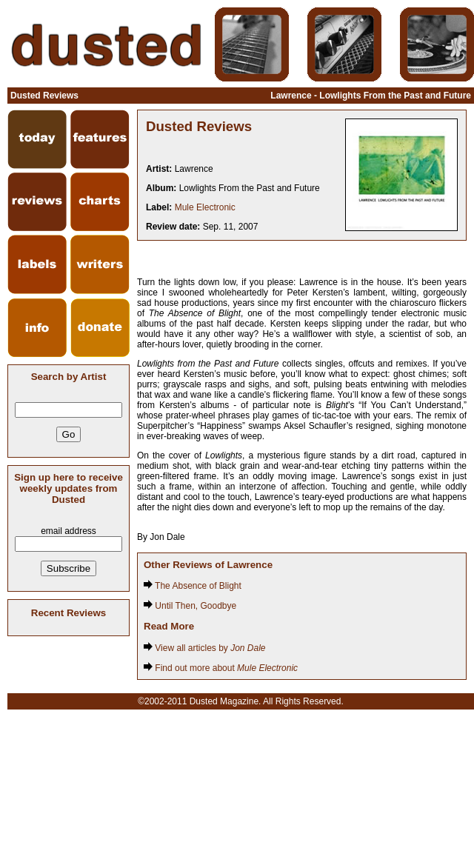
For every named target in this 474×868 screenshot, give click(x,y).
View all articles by (205, 648)
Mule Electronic (205, 207)
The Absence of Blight (193, 586)
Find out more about (221, 668)
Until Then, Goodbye (190, 606)
